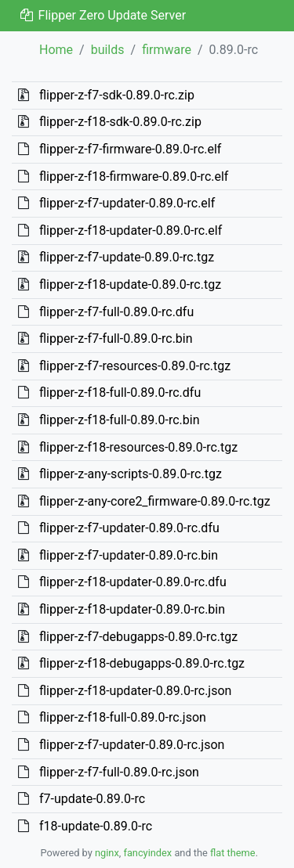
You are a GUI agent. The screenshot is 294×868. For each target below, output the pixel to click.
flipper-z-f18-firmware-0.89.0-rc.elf (134, 176)
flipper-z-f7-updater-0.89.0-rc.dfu (129, 528)
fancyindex (147, 853)
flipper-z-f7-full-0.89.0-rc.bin (116, 339)
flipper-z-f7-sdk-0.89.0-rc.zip (117, 95)
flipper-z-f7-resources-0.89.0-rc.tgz (135, 366)
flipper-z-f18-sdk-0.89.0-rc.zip (120, 122)
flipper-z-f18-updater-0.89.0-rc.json (135, 691)
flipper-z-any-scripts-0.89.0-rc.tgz (131, 474)
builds (108, 50)
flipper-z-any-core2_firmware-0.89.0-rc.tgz (155, 501)
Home (56, 50)
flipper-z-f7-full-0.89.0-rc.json (119, 772)
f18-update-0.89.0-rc (96, 826)
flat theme (233, 853)
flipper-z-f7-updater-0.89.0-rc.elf (127, 203)
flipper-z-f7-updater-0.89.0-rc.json (132, 745)
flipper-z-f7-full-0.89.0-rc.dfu (116, 312)
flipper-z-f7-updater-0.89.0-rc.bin (129, 555)
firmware (167, 50)
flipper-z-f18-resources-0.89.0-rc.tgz (138, 447)
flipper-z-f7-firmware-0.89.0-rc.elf (130, 149)
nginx (107, 853)
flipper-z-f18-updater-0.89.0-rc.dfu (133, 582)
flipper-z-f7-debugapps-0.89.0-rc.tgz (138, 637)
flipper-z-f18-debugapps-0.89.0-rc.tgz (142, 663)
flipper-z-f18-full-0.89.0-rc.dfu (120, 393)
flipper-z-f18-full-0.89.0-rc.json (123, 717)
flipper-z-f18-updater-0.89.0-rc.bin (132, 609)
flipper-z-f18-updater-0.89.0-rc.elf (131, 231)
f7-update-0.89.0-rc (92, 799)
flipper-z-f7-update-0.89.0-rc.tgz (127, 257)
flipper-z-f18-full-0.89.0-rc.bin (120, 420)
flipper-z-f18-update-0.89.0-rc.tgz (130, 285)
